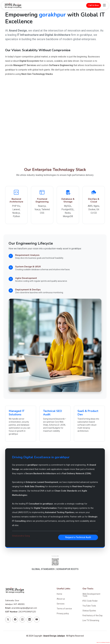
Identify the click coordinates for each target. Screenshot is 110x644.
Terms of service (64, 609)
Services (61, 604)
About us (61, 599)
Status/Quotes (89, 611)
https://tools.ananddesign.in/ (104, 642)
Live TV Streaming (91, 620)
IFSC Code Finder (90, 601)
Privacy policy (63, 613)
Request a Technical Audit (78, 537)
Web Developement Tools (91, 595)
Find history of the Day (93, 616)
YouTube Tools (89, 606)
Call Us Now (94, 5)
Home (59, 594)
